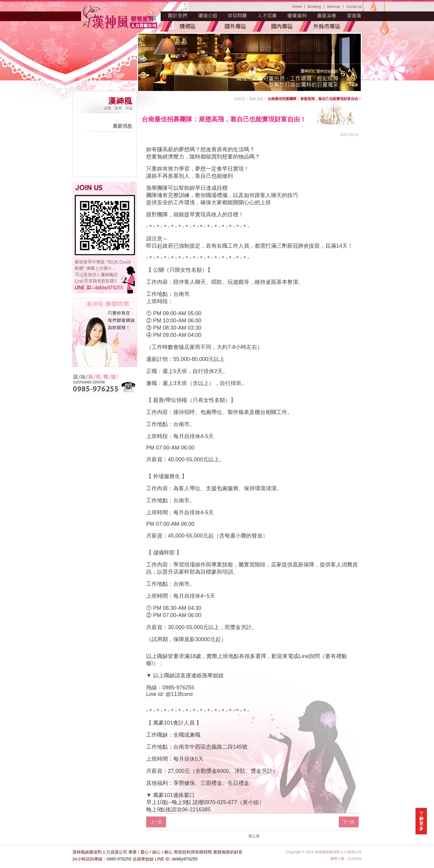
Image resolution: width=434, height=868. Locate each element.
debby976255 (185, 859)
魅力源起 (178, 16)
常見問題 (237, 16)
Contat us (354, 7)
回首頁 (240, 99)
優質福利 (297, 16)
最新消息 (327, 16)
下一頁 (349, 822)
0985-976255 (119, 859)
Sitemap (334, 7)
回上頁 (254, 836)
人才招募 (267, 16)
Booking (314, 7)
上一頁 (156, 822)
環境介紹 (208, 16)
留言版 (354, 16)
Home (297, 7)
